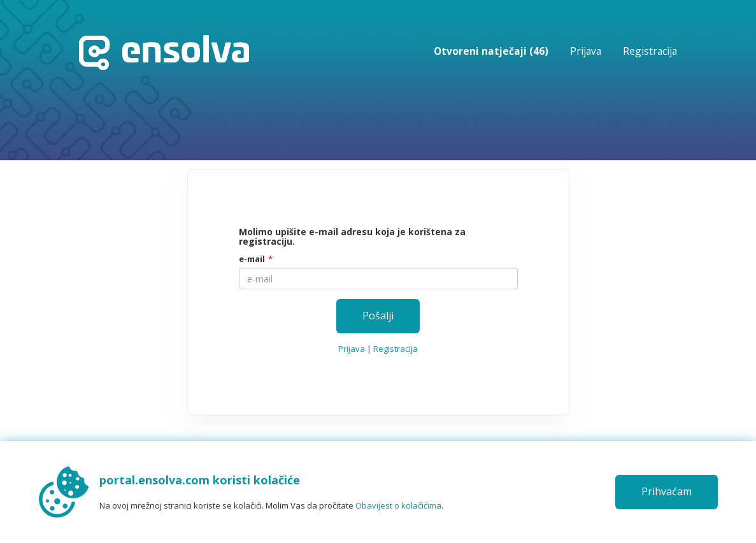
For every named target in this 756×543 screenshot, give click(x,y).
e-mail (252, 259)
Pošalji (378, 315)
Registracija (650, 51)
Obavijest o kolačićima (398, 505)
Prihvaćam (667, 491)
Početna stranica (164, 53)
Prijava (586, 51)
